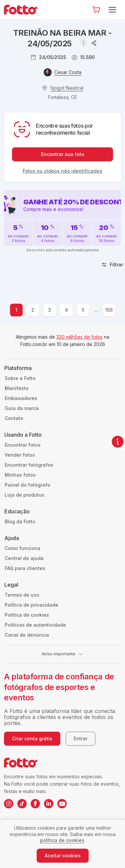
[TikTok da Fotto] (22, 804)
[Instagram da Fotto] (9, 804)
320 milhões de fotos (79, 337)
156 (109, 310)
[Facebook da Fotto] (35, 804)
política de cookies (62, 840)
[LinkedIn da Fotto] (49, 804)
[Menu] (113, 10)
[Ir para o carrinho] (96, 10)
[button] (96, 10)
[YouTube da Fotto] (62, 804)
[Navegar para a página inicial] (23, 10)
